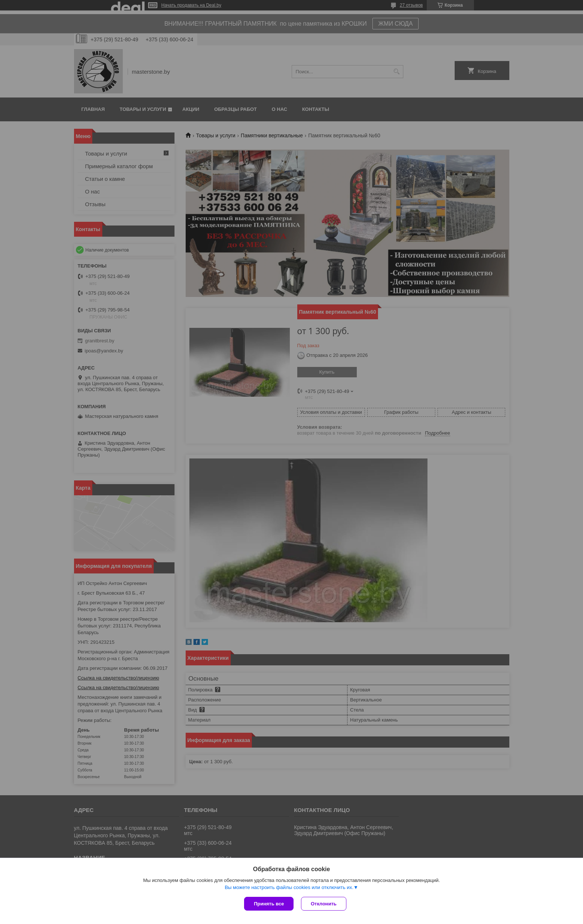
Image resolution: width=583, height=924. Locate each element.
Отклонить (323, 904)
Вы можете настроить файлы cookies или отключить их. (289, 887)
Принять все (269, 904)
